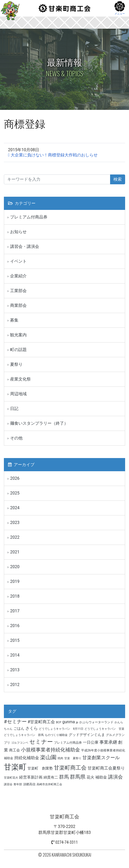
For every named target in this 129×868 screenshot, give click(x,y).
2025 (15, 493)
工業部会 (18, 291)
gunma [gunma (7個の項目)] (69, 722)
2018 (15, 596)
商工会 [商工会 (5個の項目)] (15, 750)
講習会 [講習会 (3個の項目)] (8, 784)
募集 (14, 320)
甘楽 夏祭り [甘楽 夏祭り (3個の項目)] (73, 758)
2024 (15, 508)
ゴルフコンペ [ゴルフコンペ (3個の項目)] (20, 743)
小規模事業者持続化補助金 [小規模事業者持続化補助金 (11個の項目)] (51, 750)
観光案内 (18, 335)
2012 (15, 685)
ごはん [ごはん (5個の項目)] (19, 728)
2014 (15, 655)
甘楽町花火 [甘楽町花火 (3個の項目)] (11, 778)
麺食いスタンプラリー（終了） (39, 423)
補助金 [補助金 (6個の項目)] (101, 777)
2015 (15, 640)
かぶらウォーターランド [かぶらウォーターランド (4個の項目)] (96, 722)
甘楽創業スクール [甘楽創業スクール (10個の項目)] (101, 757)
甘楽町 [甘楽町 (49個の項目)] (15, 767)
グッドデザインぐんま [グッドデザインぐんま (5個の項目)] (87, 735)
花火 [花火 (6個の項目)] (90, 777)
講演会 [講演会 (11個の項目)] (115, 777)
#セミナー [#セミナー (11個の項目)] (15, 722)
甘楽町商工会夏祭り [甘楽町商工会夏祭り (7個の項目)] (106, 768)
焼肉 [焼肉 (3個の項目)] (60, 758)
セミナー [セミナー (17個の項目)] (41, 742)
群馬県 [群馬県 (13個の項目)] (78, 777)
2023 (15, 523)
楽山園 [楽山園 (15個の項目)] (48, 757)
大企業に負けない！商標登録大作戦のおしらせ (54, 155)
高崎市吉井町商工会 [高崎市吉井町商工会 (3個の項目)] (49, 784)
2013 (15, 670)
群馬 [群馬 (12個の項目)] (64, 777)
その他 (16, 438)
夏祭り (16, 364)
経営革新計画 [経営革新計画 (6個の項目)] (31, 777)
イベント (18, 261)
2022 (15, 537)
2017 (15, 611)
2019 (15, 581)
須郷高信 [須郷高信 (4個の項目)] (29, 784)
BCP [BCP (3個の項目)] (59, 722)
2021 (15, 552)
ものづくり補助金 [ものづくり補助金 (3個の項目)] (56, 735)
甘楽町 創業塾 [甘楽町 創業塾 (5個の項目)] (40, 768)
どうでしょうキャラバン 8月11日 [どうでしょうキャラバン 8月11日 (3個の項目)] (61, 729)
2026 (15, 478)
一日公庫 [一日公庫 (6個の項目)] (91, 742)
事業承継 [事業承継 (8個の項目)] (108, 742)
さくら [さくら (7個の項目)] (32, 728)
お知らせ (18, 232)
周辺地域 (18, 394)
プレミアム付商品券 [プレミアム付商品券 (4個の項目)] (68, 743)
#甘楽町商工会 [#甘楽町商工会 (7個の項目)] (41, 722)
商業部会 (18, 305)
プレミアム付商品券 (29, 217)
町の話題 (18, 350)
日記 (14, 409)
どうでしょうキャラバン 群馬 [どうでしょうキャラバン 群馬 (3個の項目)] (24, 735)
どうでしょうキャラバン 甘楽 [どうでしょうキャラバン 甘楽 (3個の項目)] (104, 729)
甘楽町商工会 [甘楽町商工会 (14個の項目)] (70, 768)
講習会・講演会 (25, 246)
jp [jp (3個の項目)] (77, 722)
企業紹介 (18, 276)
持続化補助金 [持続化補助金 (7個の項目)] (27, 758)
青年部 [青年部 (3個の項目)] (18, 784)
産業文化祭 (20, 379)
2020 (15, 567)
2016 (15, 626)
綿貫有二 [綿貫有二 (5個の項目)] (51, 777)
